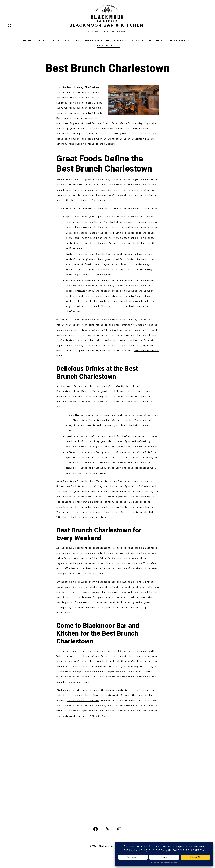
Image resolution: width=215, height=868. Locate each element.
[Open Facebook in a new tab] (96, 829)
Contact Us (109, 45)
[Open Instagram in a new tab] (119, 829)
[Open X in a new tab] (107, 829)
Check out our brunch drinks (88, 517)
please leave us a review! (83, 700)
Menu (42, 40)
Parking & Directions (106, 40)
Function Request (148, 40)
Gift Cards (180, 40)
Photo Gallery (66, 40)
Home (28, 40)
